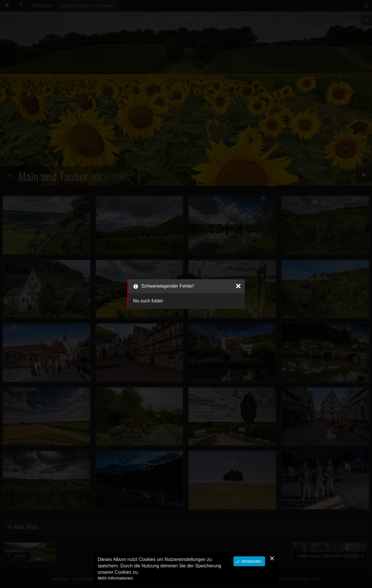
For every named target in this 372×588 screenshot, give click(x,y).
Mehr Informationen (115, 578)
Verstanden (251, 561)
